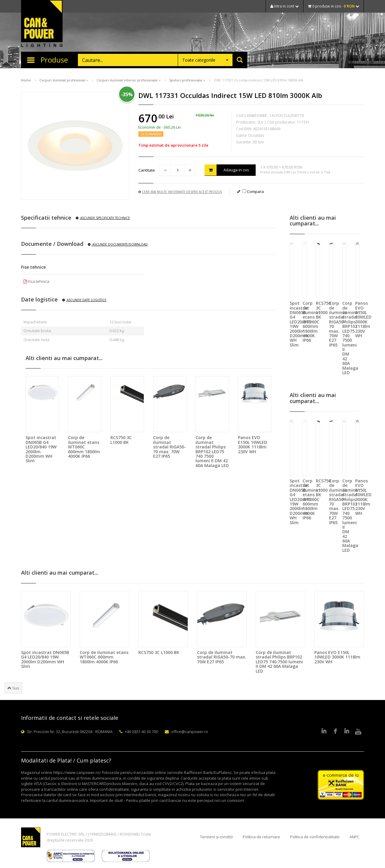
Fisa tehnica (36, 281)
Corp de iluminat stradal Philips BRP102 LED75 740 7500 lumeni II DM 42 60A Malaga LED (212, 451)
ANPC (354, 837)
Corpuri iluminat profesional (64, 80)
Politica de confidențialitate (315, 837)
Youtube (358, 732)
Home (26, 80)
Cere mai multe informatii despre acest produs (180, 192)
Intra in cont (285, 6)
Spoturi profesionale (187, 80)
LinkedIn (324, 732)
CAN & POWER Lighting (42, 24)
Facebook (335, 732)
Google (347, 732)
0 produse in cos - (334, 6)
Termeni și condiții (216, 837)
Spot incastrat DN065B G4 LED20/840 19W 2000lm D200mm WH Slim (41, 449)
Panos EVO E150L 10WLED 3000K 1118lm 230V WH (253, 444)
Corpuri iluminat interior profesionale (129, 80)
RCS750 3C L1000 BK (121, 440)
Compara (253, 191)
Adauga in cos (227, 170)
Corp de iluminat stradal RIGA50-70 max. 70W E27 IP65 (169, 447)
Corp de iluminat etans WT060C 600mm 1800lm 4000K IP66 (84, 447)
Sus (13, 688)
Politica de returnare (261, 837)
